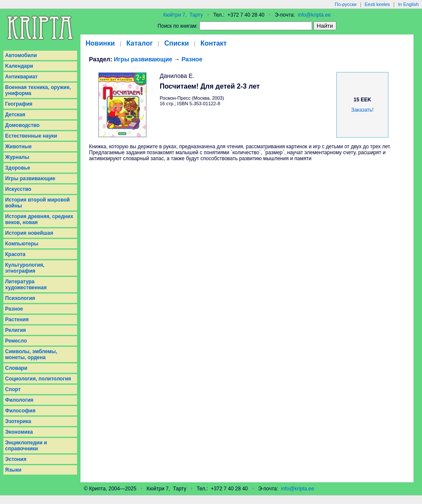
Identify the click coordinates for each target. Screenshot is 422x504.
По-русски (346, 4)
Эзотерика (18, 421)
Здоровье (18, 168)
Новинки (100, 43)
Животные (19, 147)
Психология (20, 298)
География (19, 104)
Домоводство (22, 125)
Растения (17, 320)
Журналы (17, 157)
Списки (177, 43)
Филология (19, 400)
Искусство (18, 189)
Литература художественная (26, 285)
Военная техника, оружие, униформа (38, 90)
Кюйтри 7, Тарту (183, 15)
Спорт (13, 389)
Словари (16, 368)
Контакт (214, 43)
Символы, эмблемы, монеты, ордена (31, 354)
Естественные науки (31, 136)
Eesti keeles (377, 4)
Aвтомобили (21, 55)
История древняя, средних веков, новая (39, 219)
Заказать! (362, 110)
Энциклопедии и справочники (26, 446)
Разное (14, 309)
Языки (13, 470)
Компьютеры (22, 244)
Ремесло (16, 341)
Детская (15, 115)
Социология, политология (38, 379)
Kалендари (19, 66)
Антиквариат (21, 77)
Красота (15, 254)
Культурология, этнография (25, 268)
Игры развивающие (30, 179)
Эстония (16, 459)
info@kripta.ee (314, 15)
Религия (16, 330)
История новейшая (29, 233)
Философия (20, 411)
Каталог (140, 43)
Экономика (19, 432)
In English (408, 4)
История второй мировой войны (37, 203)
